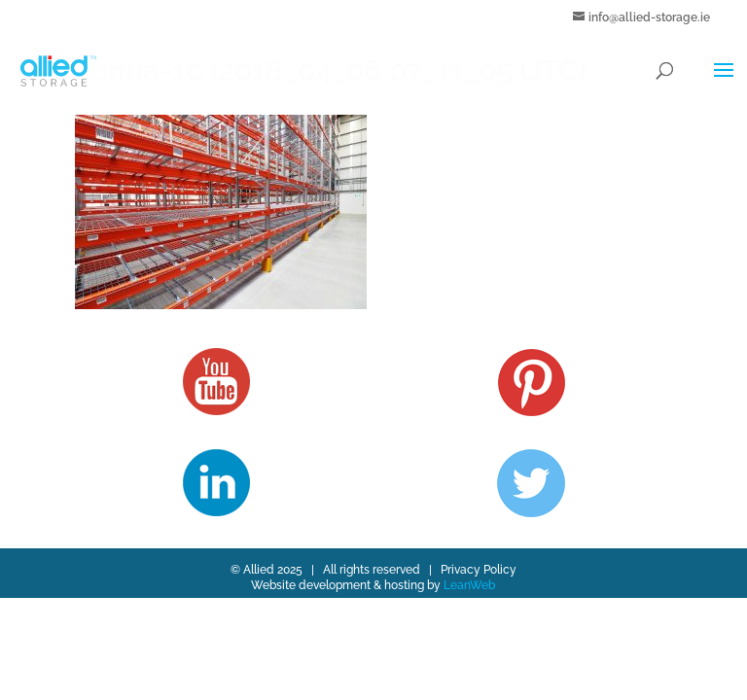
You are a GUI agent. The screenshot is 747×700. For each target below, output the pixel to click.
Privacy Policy (479, 570)
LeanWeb (469, 585)
